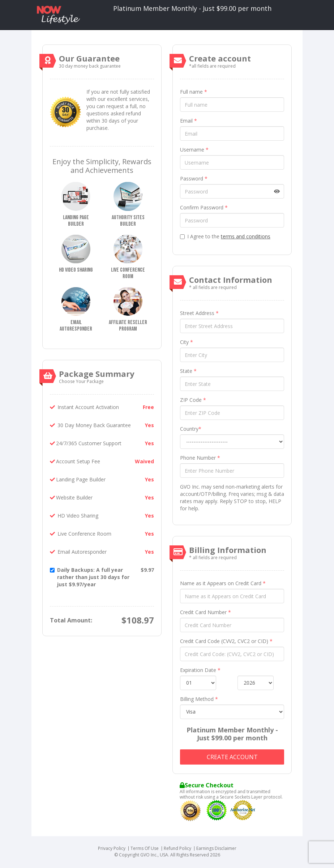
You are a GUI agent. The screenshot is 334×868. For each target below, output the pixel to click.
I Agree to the (225, 236)
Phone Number (200, 458)
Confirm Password (204, 207)
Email (189, 121)
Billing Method (199, 699)
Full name (194, 92)
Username (194, 150)
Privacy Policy (112, 848)
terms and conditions (246, 236)
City (187, 342)
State (188, 371)
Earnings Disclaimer (216, 848)
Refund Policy (177, 848)
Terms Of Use (145, 848)
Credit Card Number (205, 612)
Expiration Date (200, 670)
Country (191, 429)
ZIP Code (193, 400)
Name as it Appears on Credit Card (223, 583)
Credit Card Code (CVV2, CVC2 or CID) (226, 641)
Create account (232, 757)
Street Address (199, 313)
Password (194, 178)
